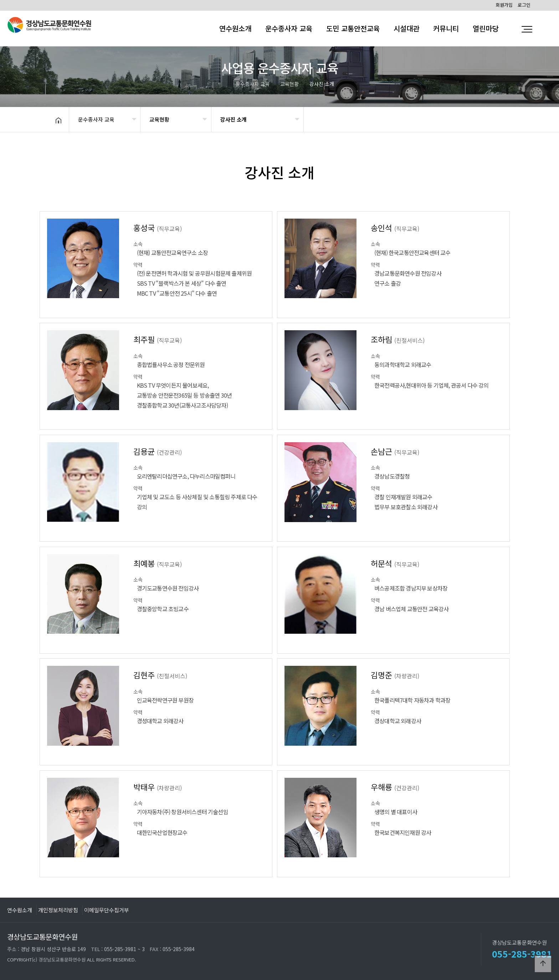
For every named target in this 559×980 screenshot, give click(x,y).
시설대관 (406, 28)
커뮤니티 (446, 28)
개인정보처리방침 (58, 910)
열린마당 (486, 28)
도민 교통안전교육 (353, 28)
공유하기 (495, 119)
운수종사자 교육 (289, 28)
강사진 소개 (234, 119)
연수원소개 (235, 28)
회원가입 (504, 5)
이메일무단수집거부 (107, 910)
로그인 (524, 5)
